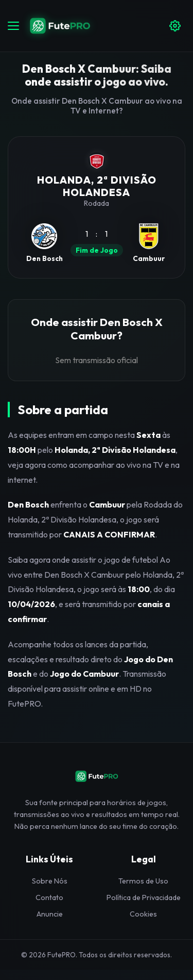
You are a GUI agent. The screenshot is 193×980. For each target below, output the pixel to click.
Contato (49, 897)
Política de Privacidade (144, 897)
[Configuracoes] (175, 26)
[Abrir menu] (13, 26)
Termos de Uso (143, 881)
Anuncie (50, 914)
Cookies (143, 914)
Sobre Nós (50, 881)
